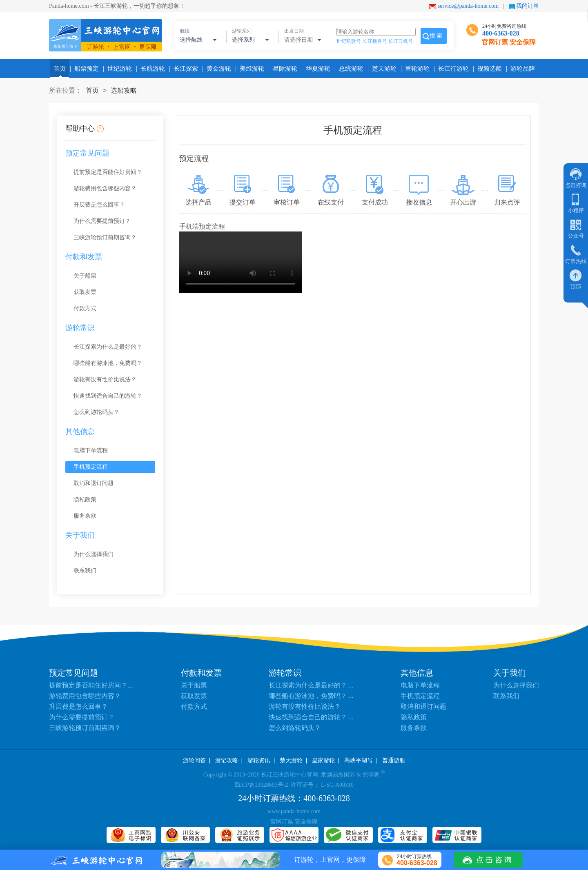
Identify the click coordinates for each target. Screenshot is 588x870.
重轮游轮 (416, 69)
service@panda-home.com (468, 6)
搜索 (437, 36)
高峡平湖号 (359, 760)
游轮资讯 (259, 760)
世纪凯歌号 (349, 41)
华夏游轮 (316, 69)
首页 (60, 69)
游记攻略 (227, 760)
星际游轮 (283, 69)
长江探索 (184, 69)
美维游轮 (250, 69)
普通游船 (394, 760)
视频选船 (488, 69)
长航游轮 (151, 69)
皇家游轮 (323, 760)
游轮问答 (194, 760)
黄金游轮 (217, 69)
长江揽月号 (375, 41)
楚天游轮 (383, 69)
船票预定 (85, 69)
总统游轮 (350, 69)
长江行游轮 (452, 69)
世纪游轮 (118, 69)
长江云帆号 (401, 41)
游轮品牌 (521, 69)
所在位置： (65, 90)
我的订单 (528, 6)
